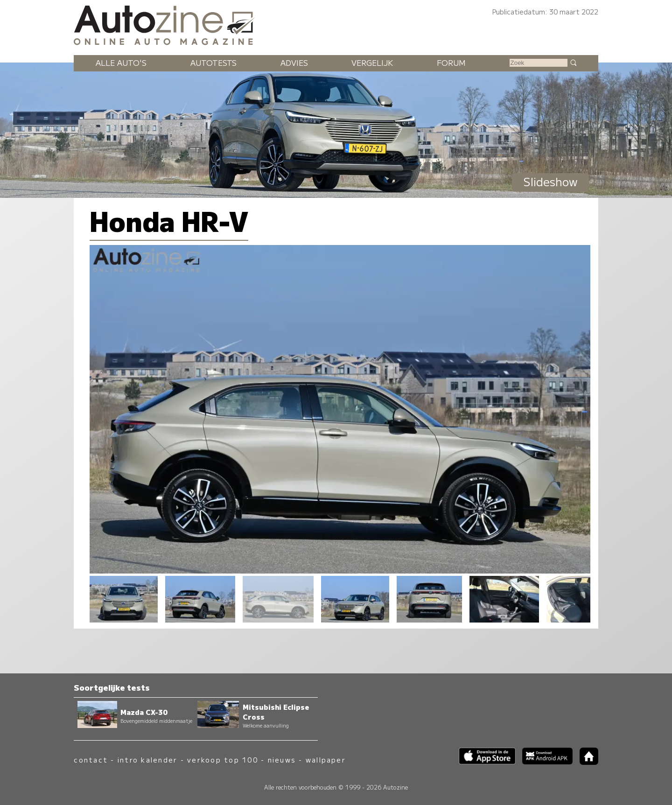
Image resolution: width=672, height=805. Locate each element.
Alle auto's (121, 63)
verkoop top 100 (223, 759)
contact (91, 759)
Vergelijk (372, 63)
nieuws (282, 759)
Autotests (213, 63)
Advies (294, 63)
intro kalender (147, 759)
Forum (451, 63)
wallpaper (326, 759)
